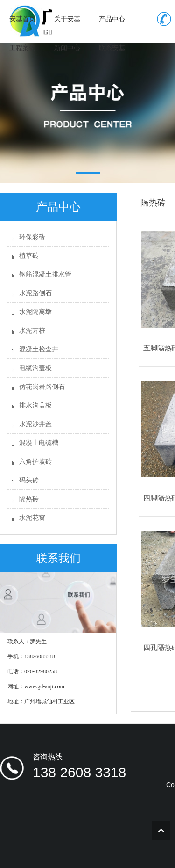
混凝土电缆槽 (39, 443)
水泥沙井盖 (35, 424)
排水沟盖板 (35, 405)
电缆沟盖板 (35, 368)
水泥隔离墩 (35, 312)
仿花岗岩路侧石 (42, 387)
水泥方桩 (32, 331)
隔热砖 (29, 499)
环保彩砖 (32, 237)
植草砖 (29, 256)
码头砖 (29, 480)
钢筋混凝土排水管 (45, 274)
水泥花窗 (32, 518)
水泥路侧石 (35, 293)
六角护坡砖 (35, 462)
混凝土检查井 (39, 349)
